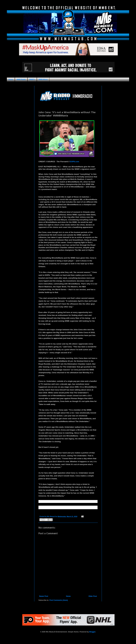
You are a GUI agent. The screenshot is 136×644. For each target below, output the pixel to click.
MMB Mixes (43, 80)
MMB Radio (21, 80)
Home (11, 80)
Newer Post (44, 596)
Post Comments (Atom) (59, 600)
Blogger (92, 632)
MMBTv (32, 80)
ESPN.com (75, 162)
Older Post (93, 596)
